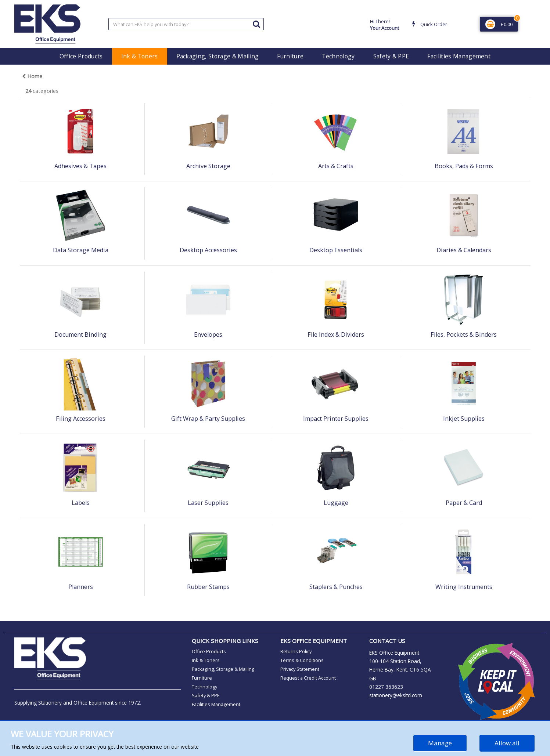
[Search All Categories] (186, 24)
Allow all (507, 743)
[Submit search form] (256, 24)
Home (32, 76)
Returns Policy (296, 651)
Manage (440, 743)
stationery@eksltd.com (396, 695)
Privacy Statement (300, 669)
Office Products (81, 56)
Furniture (290, 56)
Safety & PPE (391, 56)
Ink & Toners (140, 56)
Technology (338, 56)
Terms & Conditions (302, 660)
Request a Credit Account (308, 678)
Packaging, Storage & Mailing (218, 56)
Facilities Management (459, 56)
